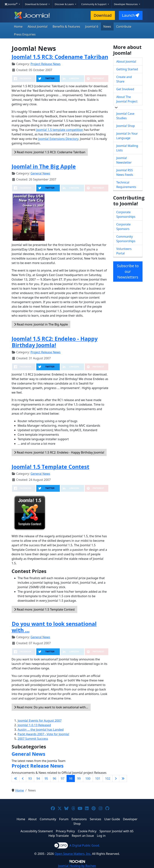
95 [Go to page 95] (46, 778)
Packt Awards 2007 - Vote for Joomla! (44, 734)
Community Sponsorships (126, 239)
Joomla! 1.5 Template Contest (50, 467)
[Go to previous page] (23, 778)
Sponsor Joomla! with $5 (116, 831)
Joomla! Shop (126, 126)
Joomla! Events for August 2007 (40, 721)
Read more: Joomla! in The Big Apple (41, 324)
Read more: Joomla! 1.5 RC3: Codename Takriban (50, 152)
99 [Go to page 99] (79, 778)
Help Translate (59, 836)
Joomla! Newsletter (124, 160)
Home (18, 27)
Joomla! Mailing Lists (127, 148)
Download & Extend (36, 4)
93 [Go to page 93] (30, 778)
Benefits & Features (66, 27)
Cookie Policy (87, 831)
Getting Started (127, 69)
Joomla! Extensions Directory (58, 139)
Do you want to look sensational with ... (54, 627)
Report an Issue (83, 836)
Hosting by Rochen (77, 866)
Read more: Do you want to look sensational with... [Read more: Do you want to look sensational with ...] (51, 707)
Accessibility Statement (37, 831)
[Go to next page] (116, 778)
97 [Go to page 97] (63, 778)
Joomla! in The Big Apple (44, 166)
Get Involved (125, 89)
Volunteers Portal (124, 251)
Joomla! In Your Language (127, 136)
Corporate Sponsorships (126, 214)
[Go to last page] (123, 778)
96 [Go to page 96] (54, 778)
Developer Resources (126, 4)
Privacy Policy (65, 831)
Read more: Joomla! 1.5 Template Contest (44, 609)
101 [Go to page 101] (98, 778)
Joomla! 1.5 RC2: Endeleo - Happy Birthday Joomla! (55, 342)
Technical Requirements (126, 185)
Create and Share (124, 79)
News (107, 27)
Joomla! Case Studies (125, 116)
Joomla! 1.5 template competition (60, 130)
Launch (131, 15)
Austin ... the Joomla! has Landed (41, 730)
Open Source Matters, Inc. (73, 854)
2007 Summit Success (33, 739)
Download (103, 15)
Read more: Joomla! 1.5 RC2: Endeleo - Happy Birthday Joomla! (59, 452)
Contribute (124, 27)
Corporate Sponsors (124, 227)
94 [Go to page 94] (38, 778)
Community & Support (94, 4)
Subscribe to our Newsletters (128, 271)
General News (40, 173)
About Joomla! (38, 27)
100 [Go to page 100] (88, 778)
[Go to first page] (16, 778)
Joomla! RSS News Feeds (125, 172)
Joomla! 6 (92, 27)
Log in (101, 836)
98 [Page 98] (71, 778)
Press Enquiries (25, 34)
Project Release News (45, 64)
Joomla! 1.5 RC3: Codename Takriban (60, 57)
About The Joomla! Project (127, 99)
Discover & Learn (65, 4)
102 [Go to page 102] (108, 778)
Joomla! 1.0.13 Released (34, 725)
